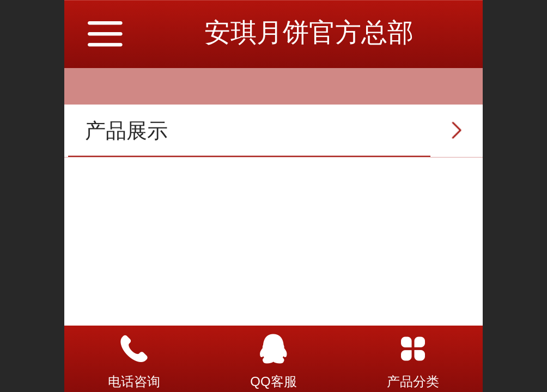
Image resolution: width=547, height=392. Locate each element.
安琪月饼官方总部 (309, 32)
